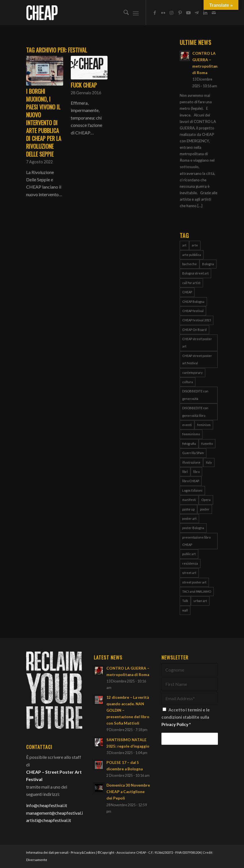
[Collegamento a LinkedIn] (205, 13)
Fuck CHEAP (84, 85)
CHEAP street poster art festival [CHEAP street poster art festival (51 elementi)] (197, 359)
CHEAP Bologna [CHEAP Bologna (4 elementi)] (193, 302)
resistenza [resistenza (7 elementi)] (190, 563)
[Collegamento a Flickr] (163, 13)
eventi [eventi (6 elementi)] (187, 425)
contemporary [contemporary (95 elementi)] (192, 373)
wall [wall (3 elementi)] (185, 610)
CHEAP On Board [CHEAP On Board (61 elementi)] (194, 330)
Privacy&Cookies (83, 852)
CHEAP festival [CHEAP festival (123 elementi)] (193, 311)
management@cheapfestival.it (55, 813)
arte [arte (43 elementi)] (195, 245)
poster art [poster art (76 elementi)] (189, 518)
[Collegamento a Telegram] (197, 13)
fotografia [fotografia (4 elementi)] (189, 444)
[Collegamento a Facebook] (155, 13)
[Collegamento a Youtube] (188, 13)
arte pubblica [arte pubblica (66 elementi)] (192, 255)
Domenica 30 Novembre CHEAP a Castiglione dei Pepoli (128, 792)
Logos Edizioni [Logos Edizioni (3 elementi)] (192, 490)
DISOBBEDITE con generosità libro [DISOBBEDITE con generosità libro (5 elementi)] (195, 412)
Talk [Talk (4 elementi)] (185, 601)
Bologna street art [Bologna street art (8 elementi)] (195, 273)
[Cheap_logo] (42, 13)
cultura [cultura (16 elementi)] (188, 382)
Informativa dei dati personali (47, 852)
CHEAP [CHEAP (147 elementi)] (187, 292)
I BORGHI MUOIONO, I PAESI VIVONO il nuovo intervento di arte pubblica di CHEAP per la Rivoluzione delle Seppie (44, 123)
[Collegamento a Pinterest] (180, 13)
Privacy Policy (175, 724)
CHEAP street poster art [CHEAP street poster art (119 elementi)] (197, 343)
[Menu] (136, 13)
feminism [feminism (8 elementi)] (204, 425)
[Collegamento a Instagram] (172, 13)
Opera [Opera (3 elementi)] (206, 500)
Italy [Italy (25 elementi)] (209, 462)
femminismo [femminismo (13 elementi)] (191, 434)
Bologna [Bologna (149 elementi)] (208, 264)
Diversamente (37, 860)
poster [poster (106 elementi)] (205, 509)
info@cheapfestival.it (47, 805)
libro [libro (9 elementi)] (196, 472)
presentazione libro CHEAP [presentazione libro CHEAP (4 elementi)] (196, 541)
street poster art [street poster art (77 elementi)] (194, 582)
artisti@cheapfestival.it (49, 820)
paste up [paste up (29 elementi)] (188, 509)
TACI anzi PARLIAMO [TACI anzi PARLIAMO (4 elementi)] (197, 591)
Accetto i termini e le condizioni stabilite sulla (186, 717)
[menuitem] (123, 13)
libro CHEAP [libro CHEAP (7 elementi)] (191, 481)
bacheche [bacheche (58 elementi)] (190, 264)
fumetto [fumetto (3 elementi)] (207, 444)
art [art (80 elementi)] (184, 245)
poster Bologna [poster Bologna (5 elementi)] (193, 528)
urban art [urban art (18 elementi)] (200, 601)
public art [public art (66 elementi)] (189, 554)
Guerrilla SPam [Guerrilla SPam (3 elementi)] (193, 453)
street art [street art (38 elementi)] (189, 573)
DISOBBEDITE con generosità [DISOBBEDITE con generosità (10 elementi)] (195, 395)
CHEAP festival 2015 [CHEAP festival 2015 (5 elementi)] (197, 320)
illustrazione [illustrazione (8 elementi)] (191, 462)
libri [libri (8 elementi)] (185, 472)
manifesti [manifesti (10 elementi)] (189, 500)
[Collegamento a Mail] (214, 13)
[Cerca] (123, 13)
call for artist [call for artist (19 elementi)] (191, 283)
